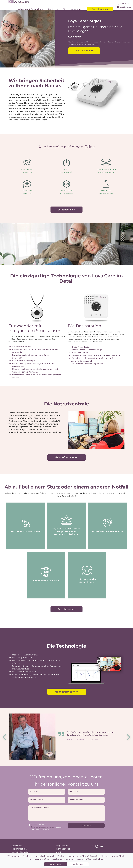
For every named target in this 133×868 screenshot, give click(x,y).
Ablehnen (78, 864)
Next (128, 737)
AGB (59, 852)
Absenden (86, 825)
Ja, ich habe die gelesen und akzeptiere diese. (47, 827)
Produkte (53, 9)
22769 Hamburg (20, 852)
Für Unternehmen (72, 9)
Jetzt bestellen (100, 9)
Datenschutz (63, 849)
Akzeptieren (56, 864)
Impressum (62, 846)
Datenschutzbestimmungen (43, 827)
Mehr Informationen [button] (67, 457)
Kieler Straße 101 (20, 849)
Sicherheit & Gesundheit (30, 9)
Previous (5, 737)
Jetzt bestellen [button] (84, 51)
